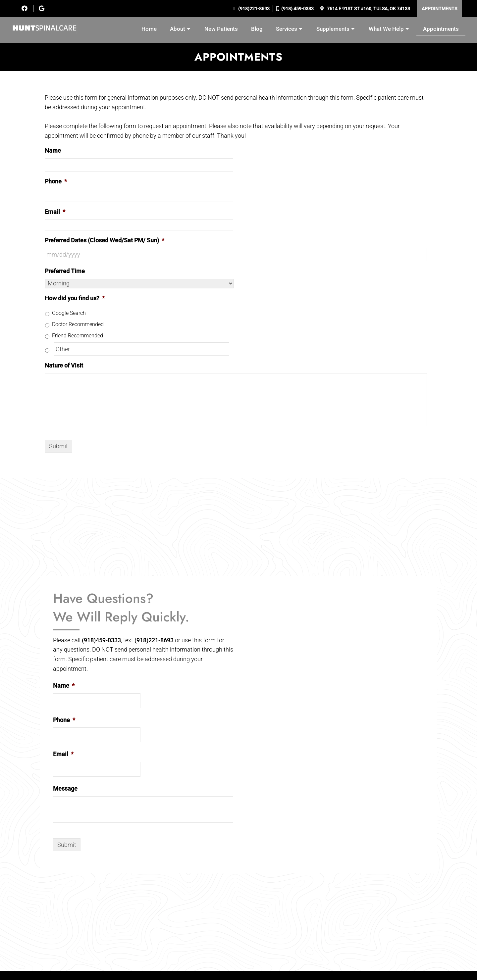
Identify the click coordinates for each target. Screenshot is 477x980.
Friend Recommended (78, 336)
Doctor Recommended (78, 324)
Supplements (333, 29)
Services (287, 29)
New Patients (221, 29)
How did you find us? (75, 298)
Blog (257, 29)
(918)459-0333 (101, 640)
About (178, 29)
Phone (56, 181)
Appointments (439, 9)
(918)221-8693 (253, 9)
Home (149, 29)
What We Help (386, 29)
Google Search (69, 313)
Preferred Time (65, 271)
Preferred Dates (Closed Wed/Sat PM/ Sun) (105, 240)
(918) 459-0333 (297, 9)
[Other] (142, 349)
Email (55, 212)
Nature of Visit (64, 365)
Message (65, 788)
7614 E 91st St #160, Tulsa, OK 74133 (368, 9)
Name (53, 150)
